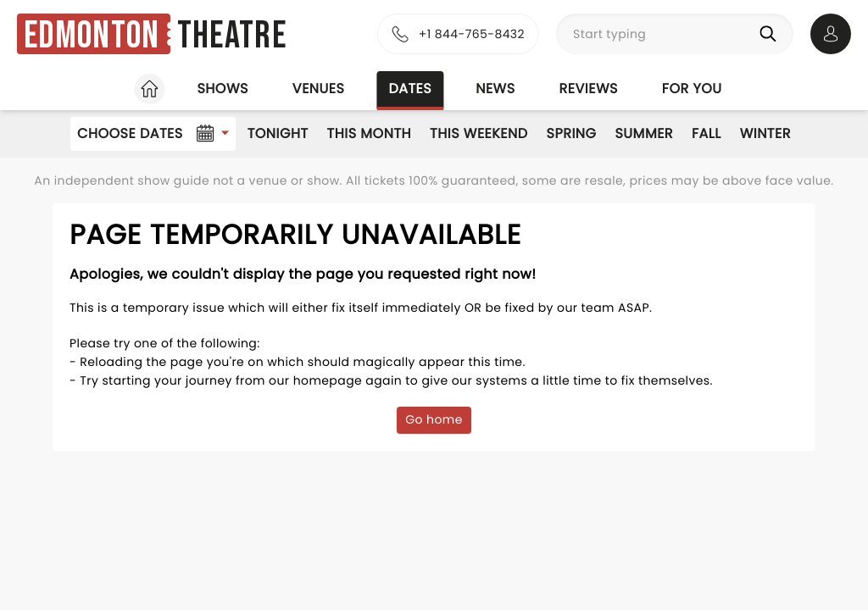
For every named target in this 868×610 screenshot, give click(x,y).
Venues (319, 89)
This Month (369, 133)
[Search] (771, 34)
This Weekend (479, 133)
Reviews (589, 89)
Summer (644, 133)
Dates (410, 89)
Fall (707, 133)
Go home (434, 419)
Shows (222, 89)
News (495, 89)
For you (692, 89)
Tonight (278, 133)
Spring (572, 133)
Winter (765, 133)
